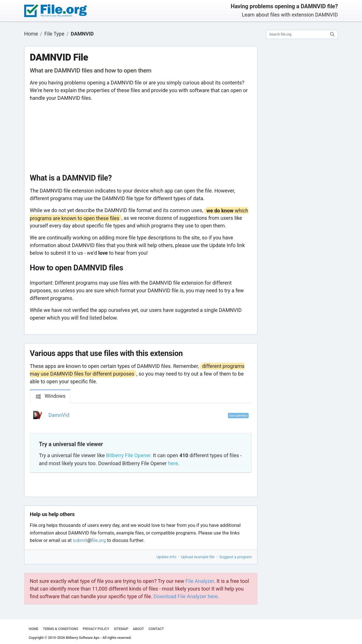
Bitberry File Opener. (129, 455)
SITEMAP (121, 629)
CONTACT (156, 629)
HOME (34, 629)
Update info (166, 557)
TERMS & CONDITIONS (61, 629)
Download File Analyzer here (186, 596)
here (173, 463)
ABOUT (139, 629)
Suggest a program (236, 557)
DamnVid (59, 415)
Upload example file (198, 557)
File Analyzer (200, 581)
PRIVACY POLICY (96, 629)
